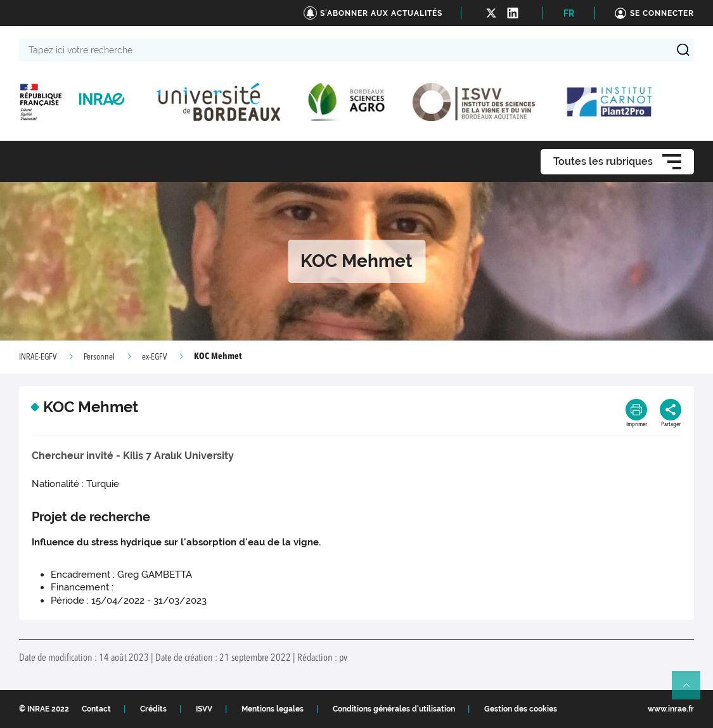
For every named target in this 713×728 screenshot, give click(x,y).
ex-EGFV (154, 357)
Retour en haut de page (691, 691)
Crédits (153, 709)
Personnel (99, 357)
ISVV (204, 709)
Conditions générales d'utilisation (394, 709)
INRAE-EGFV (38, 357)
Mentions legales (273, 709)
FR (569, 13)
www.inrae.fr (671, 709)
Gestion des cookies (521, 709)
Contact (96, 709)
